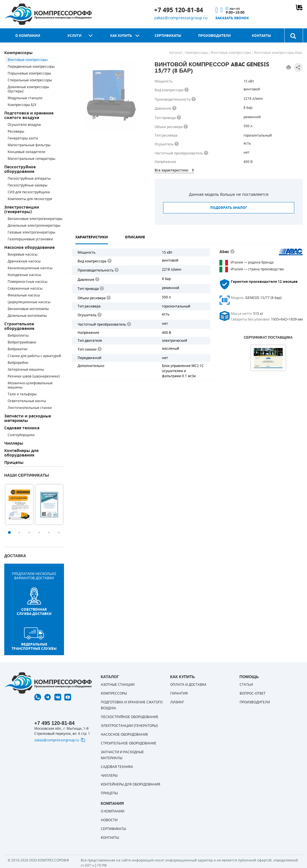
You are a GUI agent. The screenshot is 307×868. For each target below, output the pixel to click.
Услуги (74, 36)
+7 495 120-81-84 (179, 10)
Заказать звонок (232, 18)
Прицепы (14, 463)
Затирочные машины (26, 370)
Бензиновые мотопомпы (28, 309)
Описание (135, 237)
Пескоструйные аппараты (29, 179)
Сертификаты (168, 36)
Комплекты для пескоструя (30, 199)
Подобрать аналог (229, 208)
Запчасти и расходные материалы (28, 418)
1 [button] (9, 532)
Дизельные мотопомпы (27, 316)
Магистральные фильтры (29, 145)
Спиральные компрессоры (30, 80)
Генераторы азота (23, 138)
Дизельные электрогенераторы (34, 226)
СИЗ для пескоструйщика (29, 192)
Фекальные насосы (24, 295)
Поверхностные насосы (27, 282)
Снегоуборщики (21, 435)
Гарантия (179, 693)
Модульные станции (25, 98)
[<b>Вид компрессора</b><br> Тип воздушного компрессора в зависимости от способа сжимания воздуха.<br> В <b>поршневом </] (186, 90)
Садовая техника (22, 428)
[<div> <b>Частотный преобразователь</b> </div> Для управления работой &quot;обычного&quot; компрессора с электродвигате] (206, 153)
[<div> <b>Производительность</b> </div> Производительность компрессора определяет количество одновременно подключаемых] (194, 99)
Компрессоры (18, 53)
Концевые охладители (26, 152)
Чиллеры (14, 443)
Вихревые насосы (23, 254)
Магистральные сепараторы (31, 159)
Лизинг (177, 702)
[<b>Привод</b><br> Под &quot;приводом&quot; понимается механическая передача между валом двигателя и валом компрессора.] (179, 118)
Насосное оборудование (29, 248)
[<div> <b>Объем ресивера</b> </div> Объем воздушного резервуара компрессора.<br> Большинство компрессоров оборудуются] (186, 127)
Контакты (261, 36)
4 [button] (39, 532)
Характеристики (92, 237)
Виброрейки (18, 363)
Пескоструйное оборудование (20, 169)
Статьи (246, 685)
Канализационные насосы (30, 268)
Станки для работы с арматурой (34, 356)
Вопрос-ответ (253, 693)
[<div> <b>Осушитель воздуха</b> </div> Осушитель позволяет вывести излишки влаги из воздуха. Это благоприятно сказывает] (177, 144)
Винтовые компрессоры (28, 60)
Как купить (121, 36)
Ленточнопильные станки (30, 408)
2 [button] (19, 532)
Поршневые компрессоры (29, 73)
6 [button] (59, 532)
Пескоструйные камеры (27, 185)
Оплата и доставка (188, 685)
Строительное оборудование (19, 326)
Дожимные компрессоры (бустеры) (28, 89)
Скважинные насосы (25, 288)
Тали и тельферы (22, 394)
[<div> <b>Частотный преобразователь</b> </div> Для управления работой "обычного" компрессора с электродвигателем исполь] (129, 324)
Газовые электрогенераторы (31, 232)
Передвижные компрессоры (31, 67)
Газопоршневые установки (30, 239)
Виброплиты (18, 336)
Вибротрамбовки (22, 342)
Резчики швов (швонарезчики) (34, 376)
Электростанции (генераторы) (22, 210)
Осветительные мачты (27, 401)
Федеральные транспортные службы (34, 639)
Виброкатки (18, 349)
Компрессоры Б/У (22, 105)
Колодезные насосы (24, 275)
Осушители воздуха (24, 125)
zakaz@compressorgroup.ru (181, 18)
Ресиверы (16, 131)
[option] (19, 504)
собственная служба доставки (34, 602)
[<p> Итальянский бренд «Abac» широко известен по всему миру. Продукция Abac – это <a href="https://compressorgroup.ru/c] (232, 252)
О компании (28, 36)
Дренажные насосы (24, 261)
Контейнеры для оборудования (21, 453)
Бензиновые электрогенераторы (35, 219)
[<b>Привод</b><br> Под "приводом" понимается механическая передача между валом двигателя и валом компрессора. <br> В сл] (101, 289)
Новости (109, 820)
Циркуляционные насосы (29, 302)
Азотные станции (118, 685)
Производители (215, 36)
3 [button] (29, 532)
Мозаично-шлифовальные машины (30, 385)
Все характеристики (174, 170)
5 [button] (49, 532)
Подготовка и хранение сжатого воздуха (29, 115)
